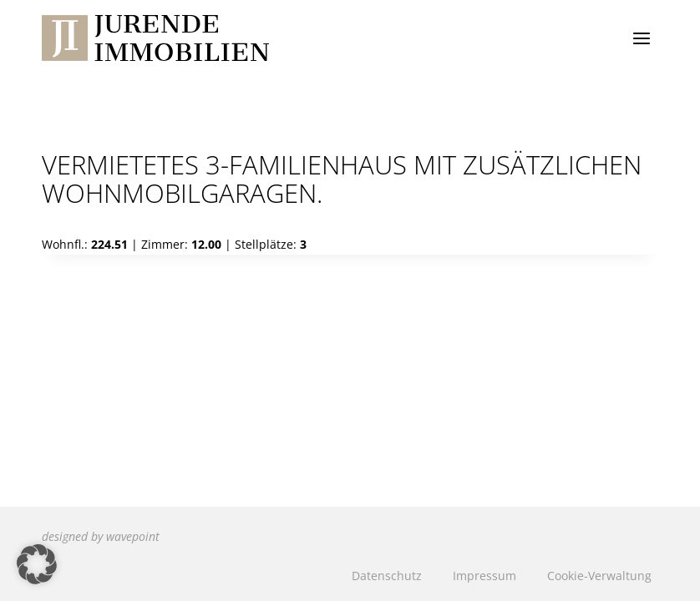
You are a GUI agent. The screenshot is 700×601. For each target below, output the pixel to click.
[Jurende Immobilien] (155, 38)
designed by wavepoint (101, 536)
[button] (37, 564)
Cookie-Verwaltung (599, 576)
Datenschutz (387, 576)
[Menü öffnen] (641, 38)
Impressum (484, 576)
